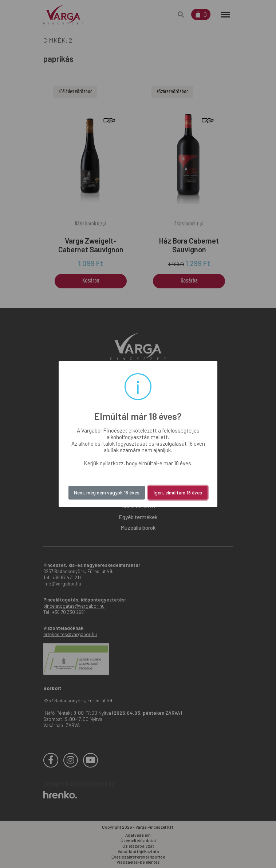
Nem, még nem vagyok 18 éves (107, 492)
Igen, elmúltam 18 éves (178, 492)
